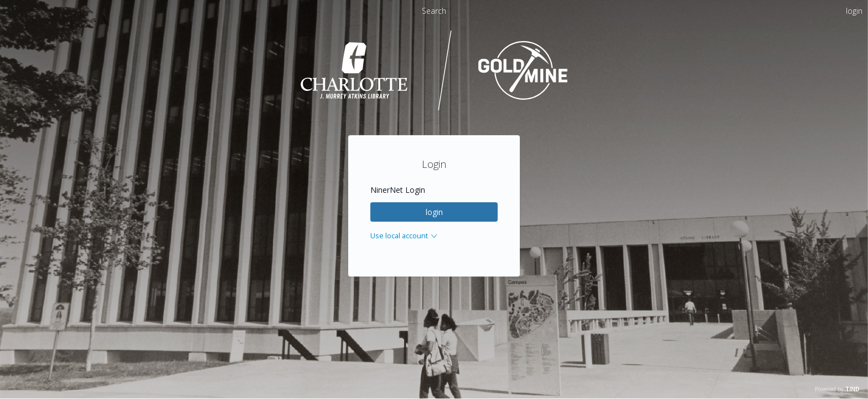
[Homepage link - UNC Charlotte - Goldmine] (434, 109)
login (434, 212)
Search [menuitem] (434, 11)
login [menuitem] (854, 11)
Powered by (837, 389)
